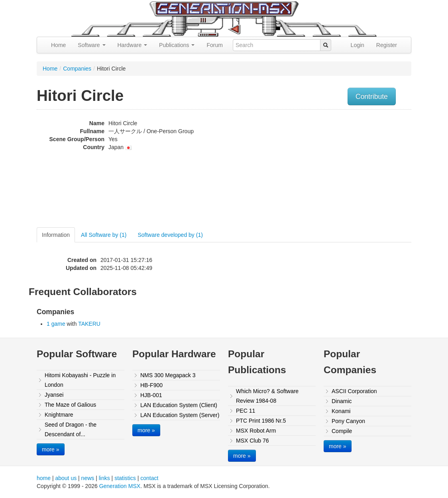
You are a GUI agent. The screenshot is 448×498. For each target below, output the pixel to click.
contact (149, 478)
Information (56, 235)
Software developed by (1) (170, 235)
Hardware (133, 45)
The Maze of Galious (70, 405)
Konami (341, 411)
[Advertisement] (359, 169)
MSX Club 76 (252, 441)
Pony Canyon (348, 421)
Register (387, 45)
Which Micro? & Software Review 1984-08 (267, 396)
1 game (56, 324)
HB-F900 (151, 385)
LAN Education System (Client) (179, 405)
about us (66, 478)
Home (58, 45)
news (88, 478)
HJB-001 (151, 395)
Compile (342, 431)
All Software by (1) (104, 235)
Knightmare (59, 415)
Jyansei (54, 395)
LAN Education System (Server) (180, 415)
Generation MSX (120, 486)
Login (358, 45)
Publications (177, 45)
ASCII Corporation (354, 391)
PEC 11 (246, 411)
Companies (77, 69)
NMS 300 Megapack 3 (168, 375)
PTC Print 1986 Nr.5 (261, 421)
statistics (125, 478)
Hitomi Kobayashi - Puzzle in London (80, 380)
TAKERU (89, 324)
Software (91, 45)
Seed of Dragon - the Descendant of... (71, 429)
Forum (214, 45)
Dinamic (342, 401)
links (104, 478)
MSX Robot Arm (256, 431)
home (44, 478)
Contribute (372, 96)
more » (51, 449)
